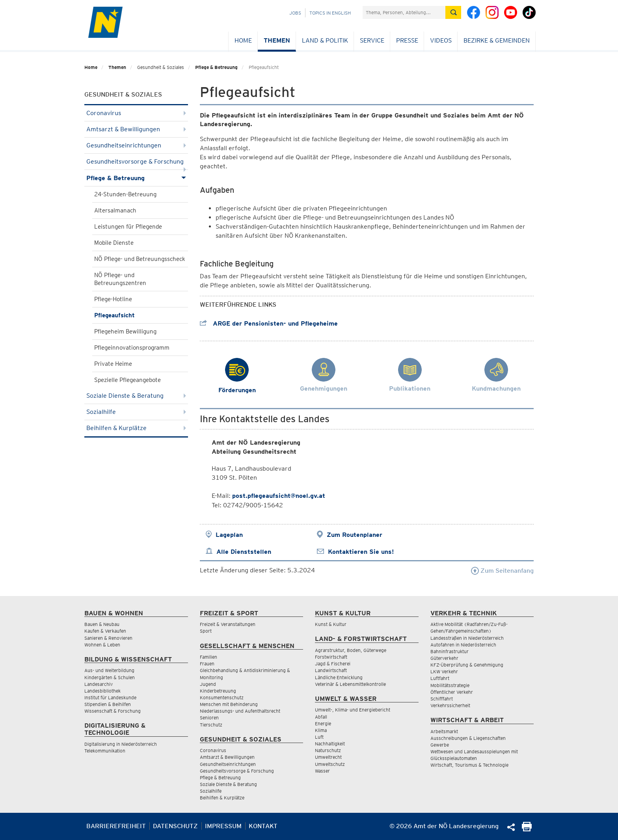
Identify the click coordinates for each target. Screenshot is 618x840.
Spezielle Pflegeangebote (128, 380)
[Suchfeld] (404, 12)
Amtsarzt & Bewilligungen (136, 129)
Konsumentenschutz (222, 698)
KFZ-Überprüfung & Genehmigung (467, 665)
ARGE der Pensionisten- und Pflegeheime (269, 323)
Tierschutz (211, 725)
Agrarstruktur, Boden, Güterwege (351, 650)
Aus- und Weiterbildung (109, 670)
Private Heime (113, 364)
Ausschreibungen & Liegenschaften (468, 738)
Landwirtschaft (331, 670)
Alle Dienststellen (244, 552)
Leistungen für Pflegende (128, 227)
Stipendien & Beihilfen (108, 704)
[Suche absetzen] (453, 12)
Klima (321, 730)
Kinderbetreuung (218, 691)
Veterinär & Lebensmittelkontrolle (350, 684)
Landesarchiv (99, 684)
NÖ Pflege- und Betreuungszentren (120, 279)
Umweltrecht (328, 757)
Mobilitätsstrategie (450, 685)
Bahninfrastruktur (450, 651)
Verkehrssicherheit (450, 705)
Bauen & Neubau (102, 624)
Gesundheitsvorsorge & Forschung (136, 164)
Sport (206, 631)
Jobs (295, 13)
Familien (208, 657)
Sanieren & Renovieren (108, 638)
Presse (407, 40)
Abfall (321, 717)
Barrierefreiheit (116, 826)
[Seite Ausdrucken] (527, 829)
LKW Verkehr (444, 671)
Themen (277, 40)
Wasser (322, 771)
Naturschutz (328, 750)
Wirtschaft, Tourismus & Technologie (469, 765)
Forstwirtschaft (331, 657)
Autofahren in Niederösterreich (463, 645)
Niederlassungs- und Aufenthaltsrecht (240, 711)
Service (372, 40)
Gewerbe (440, 745)
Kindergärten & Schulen (110, 677)
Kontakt (263, 826)
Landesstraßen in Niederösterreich (467, 638)
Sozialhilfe (136, 412)
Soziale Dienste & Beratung (136, 396)
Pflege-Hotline (113, 299)
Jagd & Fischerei (333, 664)
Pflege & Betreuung (216, 67)
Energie (323, 724)
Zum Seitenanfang (502, 571)
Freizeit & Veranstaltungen (228, 624)
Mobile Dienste (114, 243)
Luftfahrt (440, 678)
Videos (441, 40)
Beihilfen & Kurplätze (136, 428)
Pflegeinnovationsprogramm (132, 348)
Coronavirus (136, 113)
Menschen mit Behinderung (229, 704)
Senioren (209, 718)
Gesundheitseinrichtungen (136, 145)
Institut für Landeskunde (110, 698)
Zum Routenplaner (355, 535)
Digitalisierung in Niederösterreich (121, 744)
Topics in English (330, 13)
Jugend (208, 684)
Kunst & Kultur (331, 624)
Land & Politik (325, 40)
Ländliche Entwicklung (339, 677)
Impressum (223, 826)
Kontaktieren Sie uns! (361, 552)
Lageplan (229, 535)
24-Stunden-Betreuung (125, 194)
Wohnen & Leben (102, 645)
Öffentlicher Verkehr (452, 692)
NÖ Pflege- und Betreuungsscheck (140, 259)
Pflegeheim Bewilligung (125, 332)
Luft (319, 737)
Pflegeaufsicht (114, 315)
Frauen (207, 664)
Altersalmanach (115, 210)
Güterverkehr (444, 658)
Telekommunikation (105, 751)
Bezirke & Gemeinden (497, 40)
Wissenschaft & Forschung (113, 711)
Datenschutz (175, 826)
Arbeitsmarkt (444, 731)
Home (243, 40)
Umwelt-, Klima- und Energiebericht (353, 710)
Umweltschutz (330, 764)
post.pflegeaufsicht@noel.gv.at (279, 496)
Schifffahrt (442, 699)
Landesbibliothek (102, 691)
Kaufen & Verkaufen (105, 631)
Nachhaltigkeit (330, 744)
